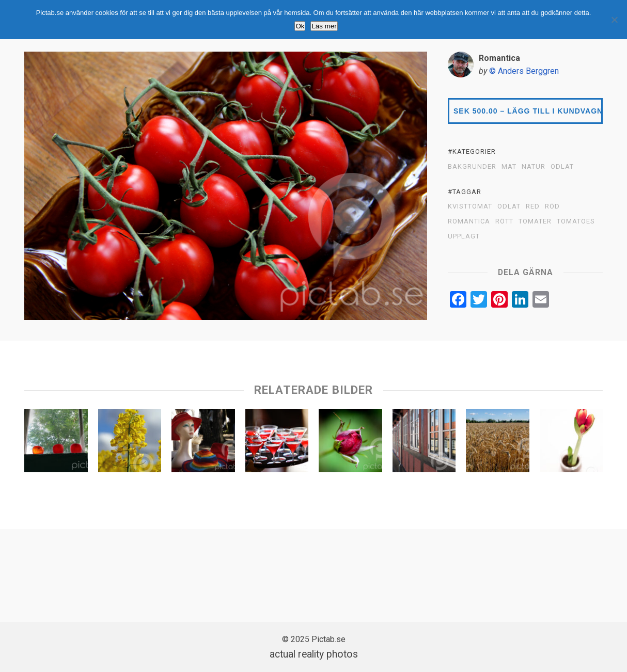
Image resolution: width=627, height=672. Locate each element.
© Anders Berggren (524, 71)
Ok (300, 26)
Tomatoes (576, 221)
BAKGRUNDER (472, 167)
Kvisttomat (470, 206)
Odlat (509, 206)
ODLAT (562, 167)
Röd (552, 206)
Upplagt (464, 236)
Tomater (535, 221)
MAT (509, 167)
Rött (504, 221)
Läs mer (324, 26)
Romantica (469, 221)
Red (533, 206)
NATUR (534, 167)
